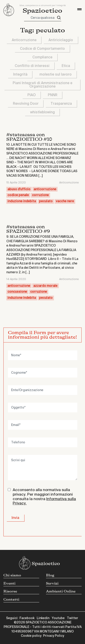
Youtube (58, 618)
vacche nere (65, 201)
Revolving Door (26, 104)
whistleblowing (42, 112)
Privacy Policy (54, 636)
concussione (17, 292)
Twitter (73, 618)
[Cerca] (59, 18)
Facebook (27, 618)
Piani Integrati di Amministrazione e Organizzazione (42, 85)
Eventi (9, 583)
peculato (46, 201)
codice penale (18, 195)
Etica (66, 66)
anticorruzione (45, 189)
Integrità (20, 75)
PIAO (32, 95)
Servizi (52, 583)
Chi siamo (12, 575)
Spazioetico (42, 11)
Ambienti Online (61, 591)
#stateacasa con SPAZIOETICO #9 (28, 229)
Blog (50, 575)
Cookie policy (31, 636)
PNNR (53, 95)
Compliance (42, 57)
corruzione (40, 195)
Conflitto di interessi (32, 66)
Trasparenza (61, 104)
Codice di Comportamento (42, 49)
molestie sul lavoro (56, 75)
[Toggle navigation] (79, 9)
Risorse (10, 591)
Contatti (11, 600)
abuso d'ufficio (19, 189)
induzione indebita (22, 201)
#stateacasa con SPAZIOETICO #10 (29, 137)
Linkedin (43, 618)
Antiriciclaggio (61, 40)
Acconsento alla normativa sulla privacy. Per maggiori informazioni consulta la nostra (44, 497)
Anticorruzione (24, 40)
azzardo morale (45, 286)
